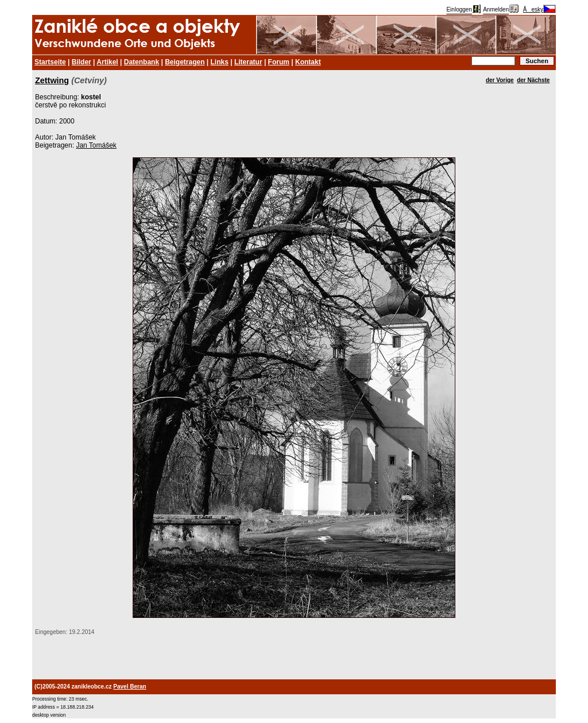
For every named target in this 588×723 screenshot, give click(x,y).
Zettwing (52, 80)
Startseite (50, 62)
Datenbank (142, 62)
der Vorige (500, 80)
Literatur (248, 62)
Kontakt (308, 62)
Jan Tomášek (96, 145)
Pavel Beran (129, 687)
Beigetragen (185, 62)
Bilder (82, 62)
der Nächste (533, 80)
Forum (279, 62)
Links (220, 62)
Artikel (107, 62)
